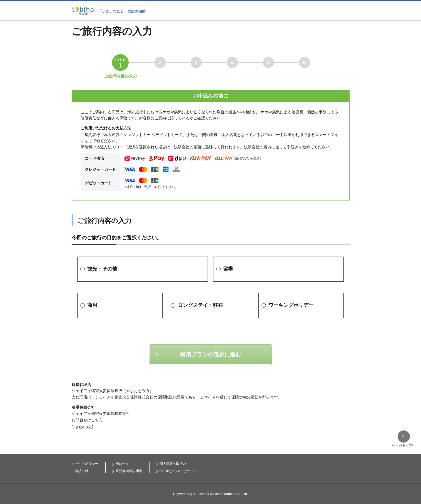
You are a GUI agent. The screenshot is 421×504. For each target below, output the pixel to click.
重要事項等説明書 (129, 471)
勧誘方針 (82, 471)
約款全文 (122, 464)
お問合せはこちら (87, 420)
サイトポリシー (87, 464)
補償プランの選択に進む (211, 354)
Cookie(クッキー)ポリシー (179, 471)
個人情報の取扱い (173, 464)
